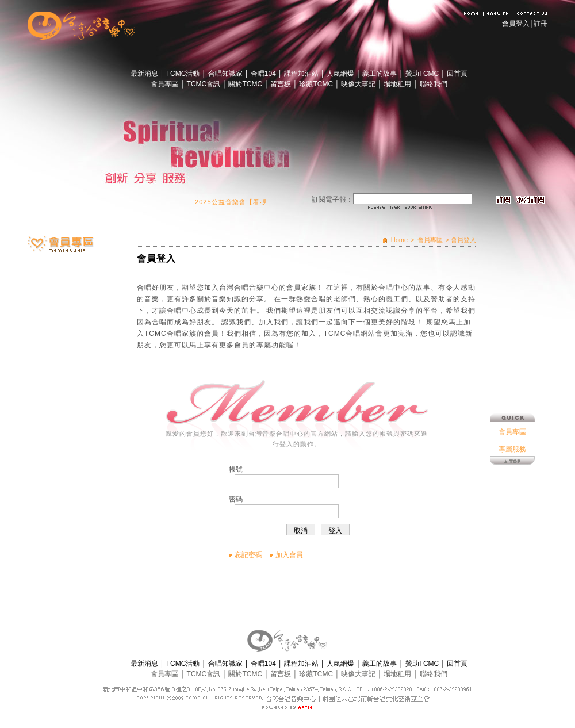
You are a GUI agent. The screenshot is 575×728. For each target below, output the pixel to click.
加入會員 (289, 555)
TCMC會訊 (205, 84)
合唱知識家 (226, 74)
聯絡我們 (434, 84)
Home (399, 240)
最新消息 (145, 74)
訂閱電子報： (332, 200)
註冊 (540, 24)
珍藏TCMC (317, 84)
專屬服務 (512, 420)
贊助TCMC (423, 74)
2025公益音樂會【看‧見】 (239, 202)
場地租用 (398, 84)
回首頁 (457, 74)
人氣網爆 (341, 74)
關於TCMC (246, 84)
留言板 (281, 84)
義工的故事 (380, 74)
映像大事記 (359, 84)
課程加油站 (302, 74)
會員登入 (516, 24)
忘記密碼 (248, 555)
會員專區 (165, 84)
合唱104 (264, 74)
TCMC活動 (184, 74)
